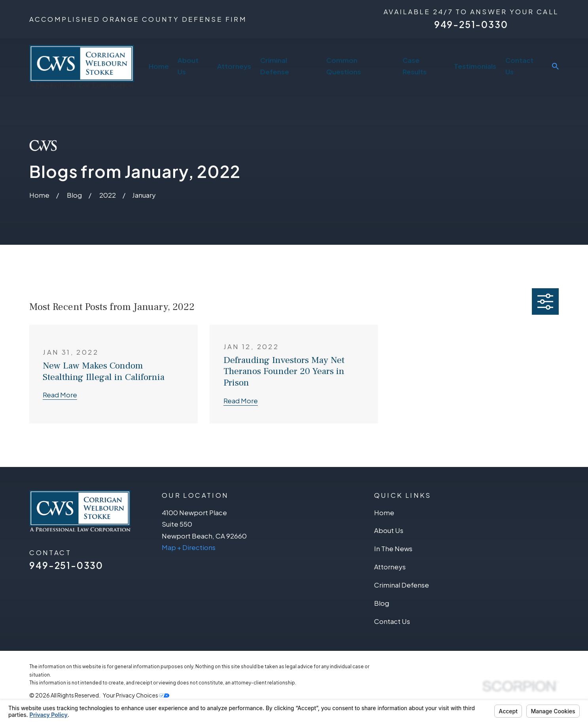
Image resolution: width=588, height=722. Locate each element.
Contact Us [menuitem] (519, 66)
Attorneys (390, 567)
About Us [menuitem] (188, 66)
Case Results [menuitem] (415, 66)
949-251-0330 (471, 25)
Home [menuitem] (159, 66)
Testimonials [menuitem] (475, 66)
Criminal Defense (402, 585)
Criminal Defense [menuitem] (275, 66)
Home (384, 512)
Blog (382, 603)
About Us (389, 530)
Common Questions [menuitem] (344, 66)
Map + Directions (189, 547)
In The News (393, 548)
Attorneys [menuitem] (234, 66)
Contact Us (392, 621)
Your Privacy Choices (136, 695)
